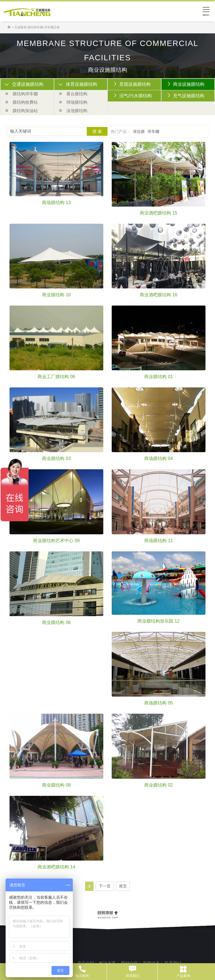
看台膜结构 (77, 94)
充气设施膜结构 (189, 96)
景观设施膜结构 (135, 84)
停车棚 (153, 131)
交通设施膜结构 (28, 84)
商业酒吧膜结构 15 (158, 213)
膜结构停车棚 (25, 94)
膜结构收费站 (25, 102)
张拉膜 (139, 131)
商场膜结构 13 (56, 203)
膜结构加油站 (25, 111)
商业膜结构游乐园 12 (158, 621)
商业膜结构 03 (56, 459)
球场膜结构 (77, 102)
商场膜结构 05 (158, 703)
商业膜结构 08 (56, 785)
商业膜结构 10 (56, 295)
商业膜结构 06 (56, 623)
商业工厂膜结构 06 (56, 377)
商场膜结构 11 (158, 541)
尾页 (123, 886)
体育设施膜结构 (81, 84)
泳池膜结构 (77, 111)
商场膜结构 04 (158, 459)
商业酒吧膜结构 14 (56, 867)
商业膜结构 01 (158, 377)
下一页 (105, 886)
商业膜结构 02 (158, 785)
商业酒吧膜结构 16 (158, 295)
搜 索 (97, 131)
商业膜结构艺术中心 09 (56, 541)
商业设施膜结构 (189, 84)
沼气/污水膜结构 (135, 96)
